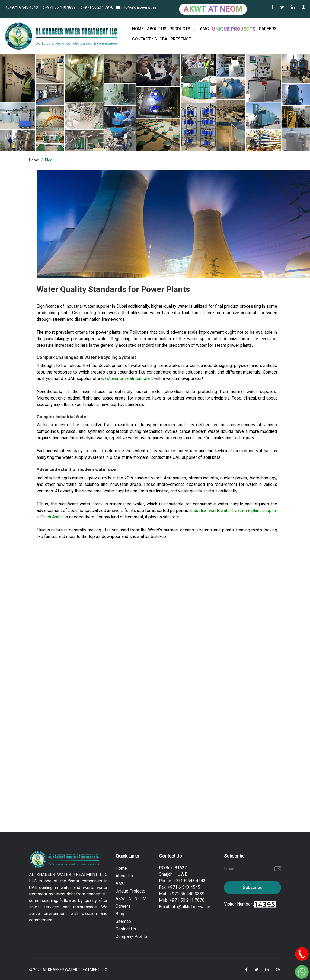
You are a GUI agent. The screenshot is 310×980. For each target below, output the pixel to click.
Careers (268, 29)
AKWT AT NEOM (131, 899)
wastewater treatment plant (128, 379)
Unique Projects (130, 891)
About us (157, 29)
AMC (204, 29)
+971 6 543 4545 (184, 887)
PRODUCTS (180, 29)
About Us (124, 876)
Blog (120, 914)
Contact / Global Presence (162, 39)
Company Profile (131, 937)
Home (34, 160)
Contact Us (126, 929)
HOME (138, 29)
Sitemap (123, 921)
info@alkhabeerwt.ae (136, 7)
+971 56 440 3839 (59, 7)
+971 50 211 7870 (97, 7)
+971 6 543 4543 (22, 7)
